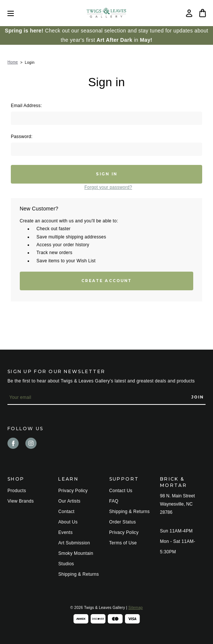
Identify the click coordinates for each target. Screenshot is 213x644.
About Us (68, 522)
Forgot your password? (108, 187)
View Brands (21, 501)
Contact (66, 512)
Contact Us (121, 491)
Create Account (106, 281)
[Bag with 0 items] (203, 13)
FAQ (114, 501)
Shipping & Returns (79, 574)
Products (17, 491)
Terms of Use (123, 543)
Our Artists (69, 501)
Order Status (123, 522)
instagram (31, 443)
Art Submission (74, 543)
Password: (22, 137)
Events (65, 532)
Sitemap (135, 608)
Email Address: (26, 106)
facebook (13, 443)
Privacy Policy (73, 491)
